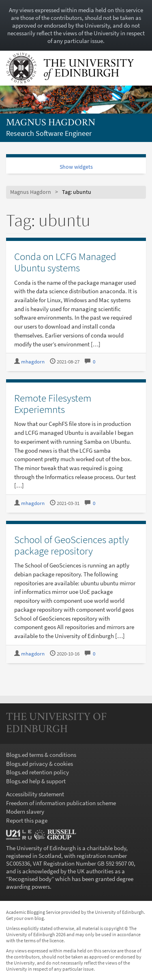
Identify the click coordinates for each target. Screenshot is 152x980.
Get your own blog (25, 918)
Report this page (27, 820)
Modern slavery (25, 811)
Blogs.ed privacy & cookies (40, 764)
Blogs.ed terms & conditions (41, 755)
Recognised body (30, 879)
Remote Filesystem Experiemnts (53, 404)
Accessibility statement (35, 794)
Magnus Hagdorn (51, 123)
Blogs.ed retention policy (37, 772)
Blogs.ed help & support (36, 781)
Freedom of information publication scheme (61, 803)
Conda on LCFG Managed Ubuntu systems (65, 262)
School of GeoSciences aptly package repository (72, 545)
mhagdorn (33, 362)
